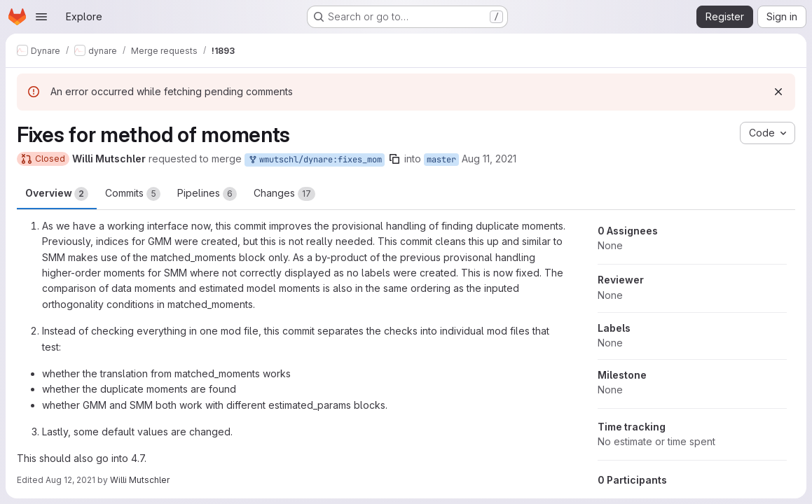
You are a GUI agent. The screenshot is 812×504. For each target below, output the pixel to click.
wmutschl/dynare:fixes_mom (315, 160)
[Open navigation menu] (41, 17)
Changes (284, 194)
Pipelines (207, 194)
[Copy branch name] (394, 159)
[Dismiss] (778, 92)
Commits (133, 194)
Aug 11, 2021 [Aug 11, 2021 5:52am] (489, 159)
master (441, 160)
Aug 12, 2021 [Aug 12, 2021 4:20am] (70, 480)
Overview (57, 194)
